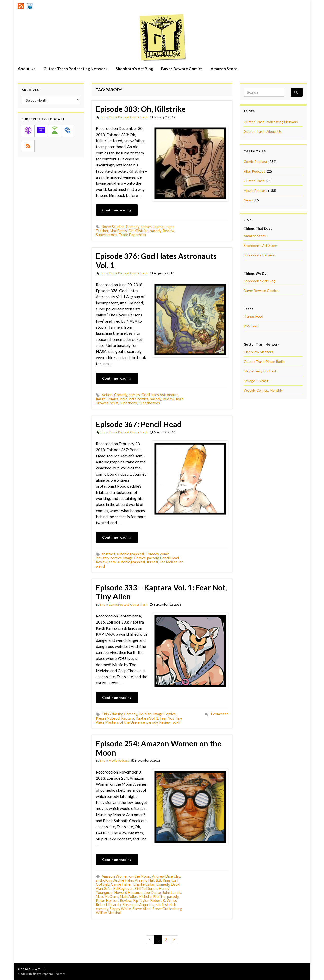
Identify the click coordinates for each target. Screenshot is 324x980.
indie (124, 399)
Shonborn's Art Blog (260, 281)
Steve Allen (142, 909)
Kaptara (128, 718)
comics (146, 227)
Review (168, 231)
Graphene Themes (53, 974)
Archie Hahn (123, 880)
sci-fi (114, 403)
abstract (108, 554)
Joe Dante (153, 892)
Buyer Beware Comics (182, 69)
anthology (104, 880)
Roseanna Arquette (138, 905)
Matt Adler (128, 897)
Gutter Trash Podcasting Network (75, 69)
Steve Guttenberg (167, 909)
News (248, 200)
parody (156, 231)
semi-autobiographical (127, 562)
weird (100, 566)
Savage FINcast (256, 381)
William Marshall (109, 913)
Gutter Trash (139, 117)
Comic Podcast (119, 117)
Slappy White (120, 909)
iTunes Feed (253, 316)
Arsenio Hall (145, 880)
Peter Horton (107, 901)
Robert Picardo (108, 905)
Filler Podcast (254, 171)
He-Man (145, 714)
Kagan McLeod (108, 718)
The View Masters (258, 352)
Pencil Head (169, 558)
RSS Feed (251, 326)
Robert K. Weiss (164, 901)
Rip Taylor (141, 901)
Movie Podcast (119, 760)
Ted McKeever (171, 562)
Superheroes (106, 235)
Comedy (132, 227)
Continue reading (117, 210)
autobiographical (130, 554)
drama (158, 227)
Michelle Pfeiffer (152, 897)
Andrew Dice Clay (166, 876)
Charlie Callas (144, 884)
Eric (102, 117)
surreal (152, 562)
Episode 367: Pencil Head (139, 424)
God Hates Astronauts (160, 395)
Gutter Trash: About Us (263, 131)
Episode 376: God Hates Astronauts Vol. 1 (156, 260)
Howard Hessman (128, 892)
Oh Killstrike (138, 231)
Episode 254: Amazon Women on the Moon (159, 748)
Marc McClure (107, 897)
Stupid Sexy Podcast (260, 371)
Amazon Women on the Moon (126, 876)
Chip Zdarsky (112, 714)
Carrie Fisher (121, 884)
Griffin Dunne (146, 888)
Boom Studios (113, 227)
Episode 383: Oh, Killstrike (141, 109)
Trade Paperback (132, 235)
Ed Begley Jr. (123, 888)
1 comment (219, 714)
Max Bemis (118, 231)
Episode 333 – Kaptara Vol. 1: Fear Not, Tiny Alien (161, 592)
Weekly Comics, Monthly (263, 390)
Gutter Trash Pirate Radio (264, 361)
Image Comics (107, 399)
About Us (27, 69)
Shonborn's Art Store (260, 245)
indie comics (139, 399)
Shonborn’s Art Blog (134, 69)
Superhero (128, 403)
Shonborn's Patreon (259, 255)
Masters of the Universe (125, 722)
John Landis (172, 892)
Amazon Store (224, 69)
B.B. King (163, 880)
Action (107, 395)
